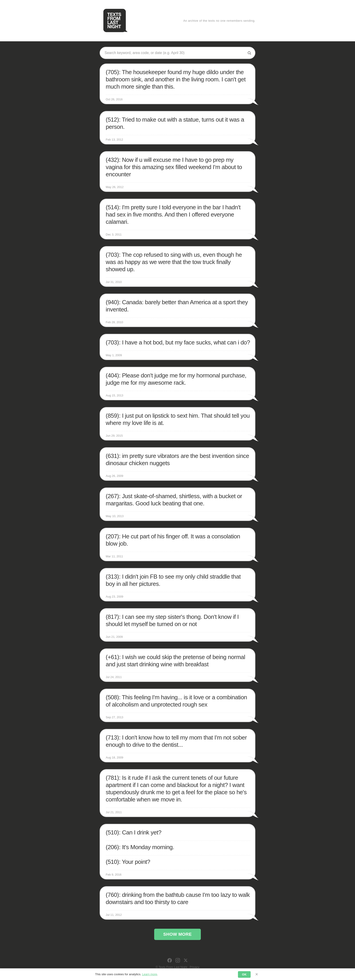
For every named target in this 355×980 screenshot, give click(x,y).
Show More (177, 934)
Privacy (195, 967)
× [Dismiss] (257, 974)
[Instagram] (178, 960)
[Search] (249, 53)
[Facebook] (170, 960)
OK (244, 974)
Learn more (149, 974)
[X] (186, 960)
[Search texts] (174, 53)
